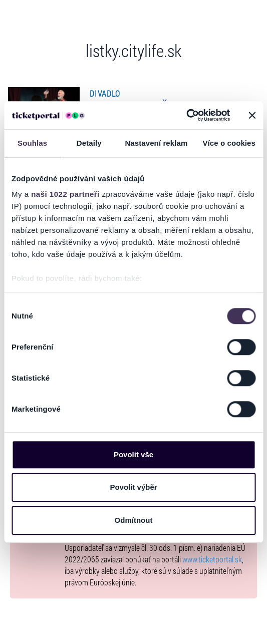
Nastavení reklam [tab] (156, 143)
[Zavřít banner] (252, 115)
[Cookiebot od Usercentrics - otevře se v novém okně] (186, 115)
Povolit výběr (133, 487)
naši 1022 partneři (65, 194)
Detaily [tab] (89, 143)
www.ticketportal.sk (212, 559)
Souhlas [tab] (32, 143)
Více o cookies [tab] (229, 143)
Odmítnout (134, 520)
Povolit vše (133, 454)
